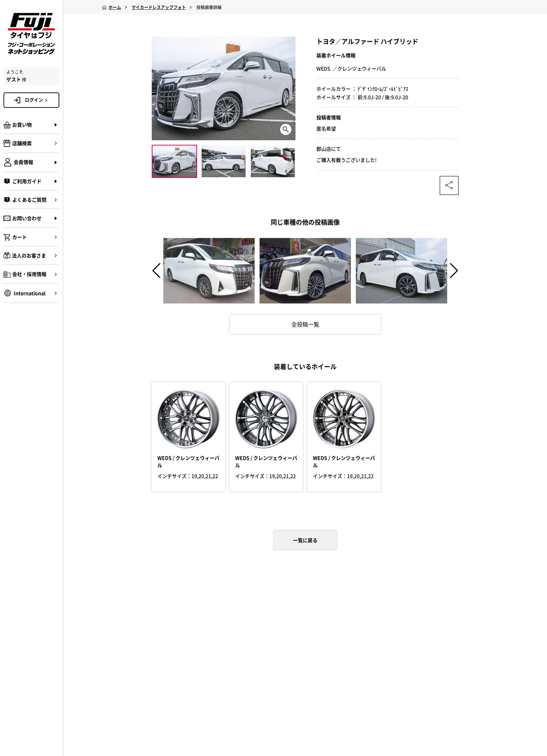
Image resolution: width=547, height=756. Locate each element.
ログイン (37, 100)
